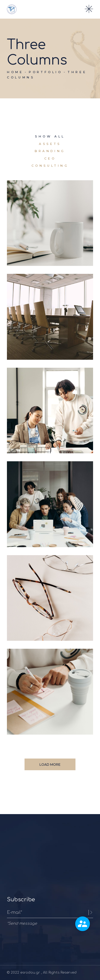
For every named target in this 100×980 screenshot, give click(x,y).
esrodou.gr (31, 973)
